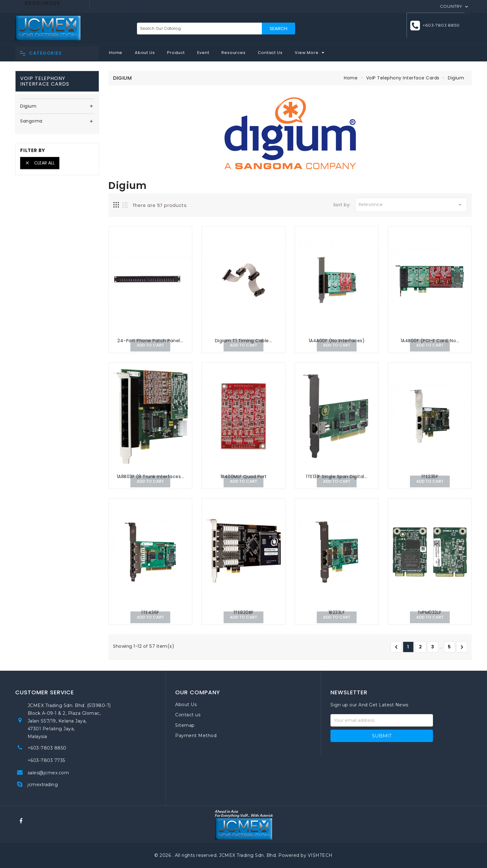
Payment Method (196, 736)
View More (307, 53)
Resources (233, 53)
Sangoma (31, 121)
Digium (28, 106)
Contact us (188, 715)
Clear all (40, 163)
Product (176, 53)
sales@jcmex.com (48, 773)
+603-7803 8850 (440, 28)
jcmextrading (43, 785)
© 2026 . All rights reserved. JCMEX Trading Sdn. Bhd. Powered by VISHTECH (243, 855)
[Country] (455, 6)
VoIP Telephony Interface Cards (45, 81)
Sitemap (185, 725)
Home (116, 53)
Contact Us (270, 53)
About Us (145, 53)
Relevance (411, 205)
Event (203, 53)
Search (278, 28)
